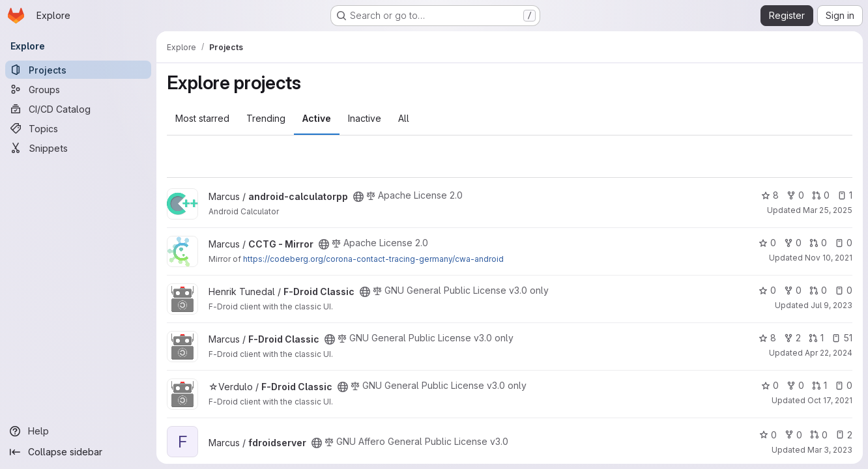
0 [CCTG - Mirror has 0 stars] (767, 243)
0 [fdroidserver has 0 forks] (793, 435)
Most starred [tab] (202, 118)
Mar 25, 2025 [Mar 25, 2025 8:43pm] (828, 210)
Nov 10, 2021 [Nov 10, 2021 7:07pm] (829, 258)
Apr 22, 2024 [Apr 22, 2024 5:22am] (829, 353)
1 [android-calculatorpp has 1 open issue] (845, 195)
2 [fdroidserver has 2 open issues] (844, 435)
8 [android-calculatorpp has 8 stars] (770, 195)
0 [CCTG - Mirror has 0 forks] (793, 243)
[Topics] (78, 128)
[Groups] (78, 89)
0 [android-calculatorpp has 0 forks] (795, 195)
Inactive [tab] (365, 118)
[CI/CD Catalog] (78, 109)
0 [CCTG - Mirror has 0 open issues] (844, 243)
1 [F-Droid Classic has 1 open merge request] (816, 338)
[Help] (78, 431)
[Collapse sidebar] (78, 452)
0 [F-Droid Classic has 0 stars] (767, 290)
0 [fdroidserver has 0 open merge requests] (819, 435)
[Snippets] (78, 148)
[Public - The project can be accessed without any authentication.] (358, 197)
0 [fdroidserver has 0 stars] (768, 435)
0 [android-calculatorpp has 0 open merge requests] (821, 195)
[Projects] (78, 70)
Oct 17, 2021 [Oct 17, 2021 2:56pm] (830, 400)
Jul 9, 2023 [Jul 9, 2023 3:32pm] (832, 305)
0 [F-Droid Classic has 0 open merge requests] (818, 290)
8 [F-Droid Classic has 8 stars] (767, 338)
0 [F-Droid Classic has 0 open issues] (844, 290)
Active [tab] (317, 118)
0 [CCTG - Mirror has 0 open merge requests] (818, 243)
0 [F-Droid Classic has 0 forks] (793, 290)
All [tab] (404, 118)
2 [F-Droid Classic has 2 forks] (792, 338)
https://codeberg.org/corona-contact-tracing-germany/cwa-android (373, 259)
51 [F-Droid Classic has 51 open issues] (842, 338)
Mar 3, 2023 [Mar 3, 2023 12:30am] (830, 450)
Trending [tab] (266, 118)
